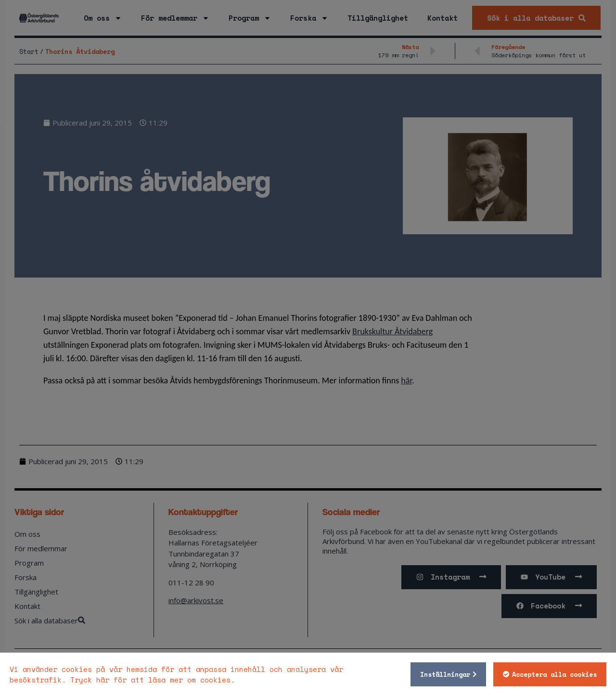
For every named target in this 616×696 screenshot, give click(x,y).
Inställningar (445, 674)
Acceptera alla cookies (554, 674)
